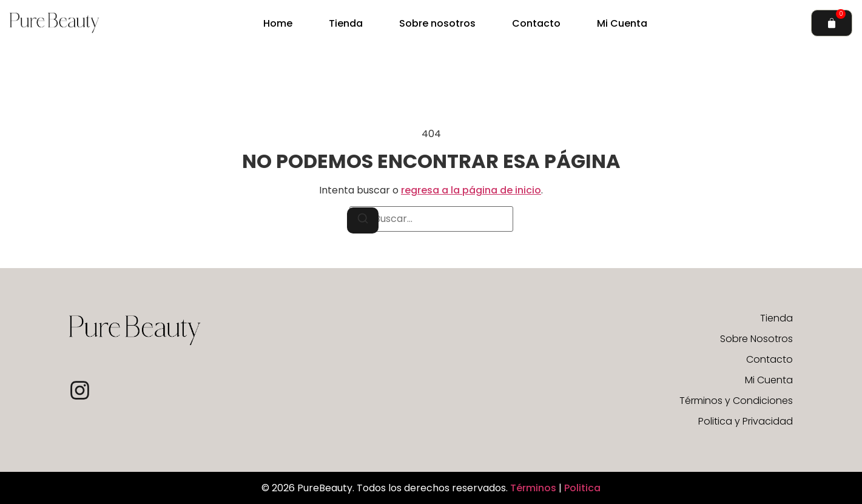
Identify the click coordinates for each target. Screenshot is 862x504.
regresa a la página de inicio (471, 190)
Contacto (536, 23)
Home (278, 23)
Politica (582, 488)
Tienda (346, 23)
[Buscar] (363, 220)
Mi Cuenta (622, 23)
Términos (534, 488)
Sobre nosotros (437, 23)
